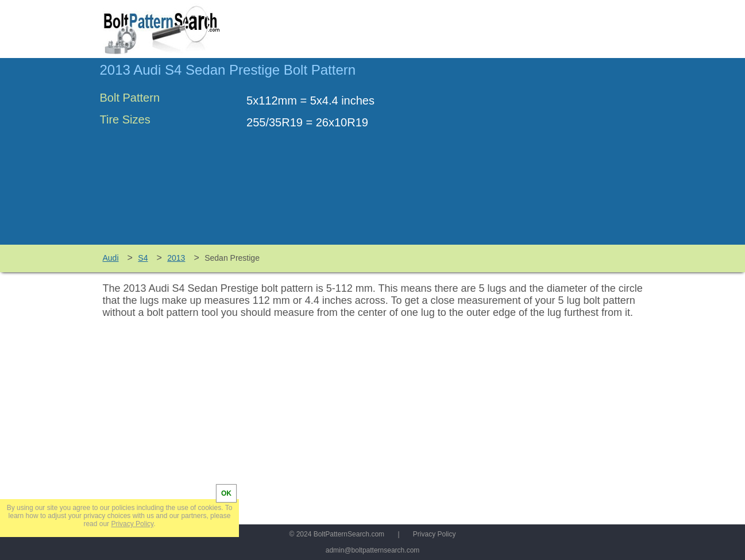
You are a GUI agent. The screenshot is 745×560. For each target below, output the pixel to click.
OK (226, 493)
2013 (176, 258)
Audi (111, 258)
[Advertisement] (549, 157)
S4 (143, 258)
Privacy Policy (435, 534)
